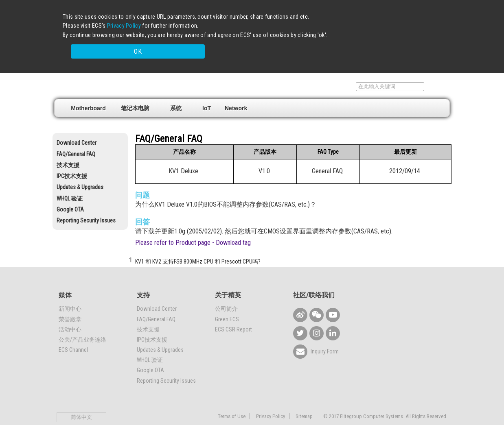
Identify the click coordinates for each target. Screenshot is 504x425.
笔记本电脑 (135, 92)
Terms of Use (232, 400)
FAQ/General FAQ (76, 138)
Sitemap (304, 400)
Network (236, 92)
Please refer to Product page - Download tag (193, 227)
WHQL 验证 (70, 182)
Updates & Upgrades (80, 171)
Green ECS (227, 303)
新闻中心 (70, 293)
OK (369, 38)
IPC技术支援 (72, 160)
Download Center (77, 127)
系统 (176, 92)
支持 (341, 70)
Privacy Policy (124, 26)
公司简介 (226, 293)
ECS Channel (73, 334)
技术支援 (68, 149)
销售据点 (309, 70)
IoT (207, 92)
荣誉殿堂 (70, 303)
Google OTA (70, 193)
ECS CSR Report (233, 313)
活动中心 (70, 313)
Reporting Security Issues (86, 205)
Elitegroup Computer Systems (114, 70)
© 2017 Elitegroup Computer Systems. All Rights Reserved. (385, 400)
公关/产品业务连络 (82, 323)
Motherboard (88, 92)
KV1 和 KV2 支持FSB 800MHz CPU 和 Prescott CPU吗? (198, 246)
